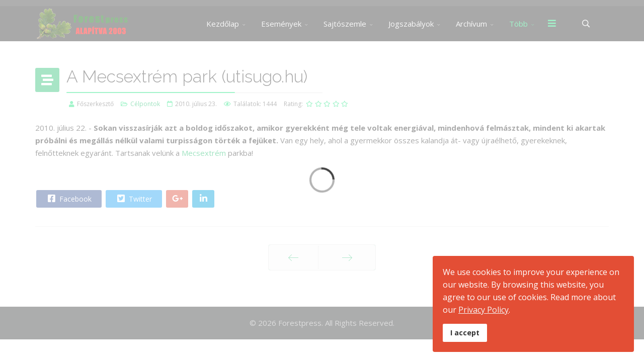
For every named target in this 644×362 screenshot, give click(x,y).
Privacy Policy (484, 310)
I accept (465, 333)
